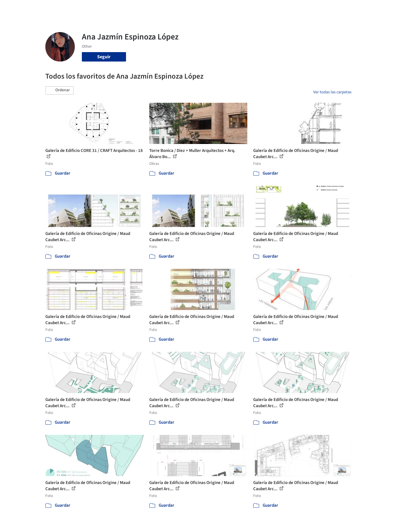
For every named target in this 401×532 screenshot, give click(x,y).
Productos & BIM (228, 8)
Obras (176, 8)
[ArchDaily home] (24, 8)
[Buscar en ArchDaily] (107, 8)
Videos (277, 8)
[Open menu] (377, 8)
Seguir (104, 57)
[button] (59, 90)
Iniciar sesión (309, 8)
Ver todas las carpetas (332, 92)
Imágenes (197, 8)
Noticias (258, 8)
